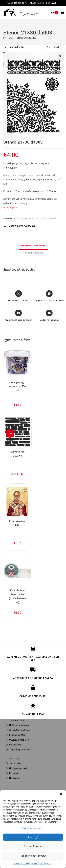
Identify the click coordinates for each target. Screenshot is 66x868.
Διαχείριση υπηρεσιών (32, 828)
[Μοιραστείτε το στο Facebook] (49, 296)
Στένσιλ (52, 218)
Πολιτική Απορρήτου (41, 863)
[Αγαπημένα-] (36, 3)
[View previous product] (6, 47)
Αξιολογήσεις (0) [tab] (34, 253)
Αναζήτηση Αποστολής (20, 750)
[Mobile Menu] (61, 12)
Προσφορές (15, 778)
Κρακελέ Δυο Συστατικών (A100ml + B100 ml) (17, 596)
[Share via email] (49, 316)
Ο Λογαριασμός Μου (19, 740)
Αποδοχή (33, 837)
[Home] (4, 38)
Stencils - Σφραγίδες (38, 218)
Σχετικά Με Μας (17, 735)
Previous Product (17, 47)
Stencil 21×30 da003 (26, 38)
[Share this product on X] (18, 296)
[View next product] (62, 47)
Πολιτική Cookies (22, 863)
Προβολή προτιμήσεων (33, 856)
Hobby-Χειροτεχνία (19, 768)
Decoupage (21, 218)
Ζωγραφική (15, 763)
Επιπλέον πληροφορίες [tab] (34, 246)
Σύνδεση (53, 3)
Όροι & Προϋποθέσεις (20, 730)
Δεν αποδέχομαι (33, 846)
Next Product (53, 47)
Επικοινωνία (15, 745)
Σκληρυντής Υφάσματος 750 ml (17, 386)
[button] (61, 794)
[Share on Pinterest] (18, 316)
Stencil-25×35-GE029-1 (17, 454)
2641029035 (16, 3)
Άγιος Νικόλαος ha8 (17, 523)
